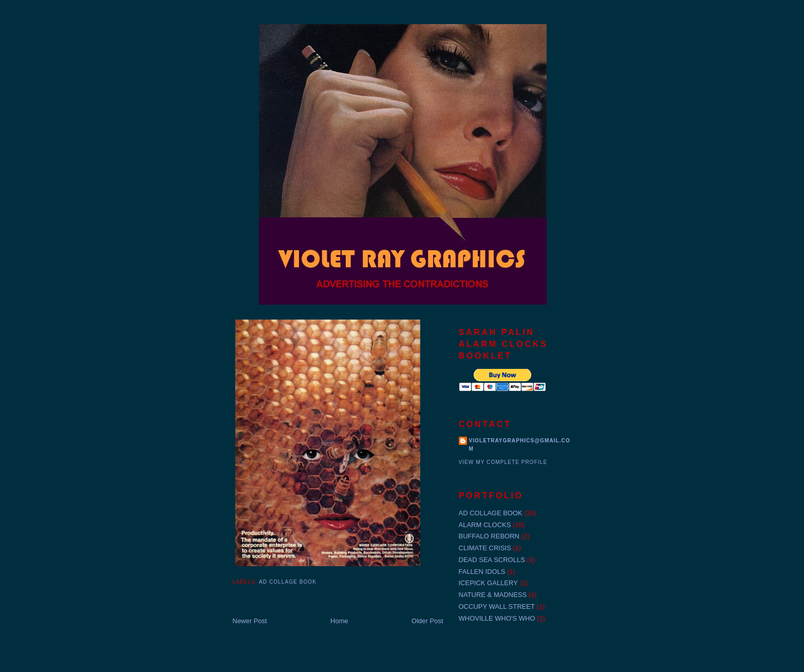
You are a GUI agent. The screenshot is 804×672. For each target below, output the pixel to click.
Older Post (427, 621)
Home (339, 621)
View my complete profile (503, 462)
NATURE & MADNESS (493, 595)
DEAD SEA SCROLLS (492, 560)
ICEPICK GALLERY (488, 583)
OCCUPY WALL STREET (497, 606)
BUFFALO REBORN (489, 536)
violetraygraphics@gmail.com (520, 445)
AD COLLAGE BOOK (288, 582)
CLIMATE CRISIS (485, 548)
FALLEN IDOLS (482, 572)
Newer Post (250, 621)
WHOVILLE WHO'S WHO (497, 618)
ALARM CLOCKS (485, 525)
